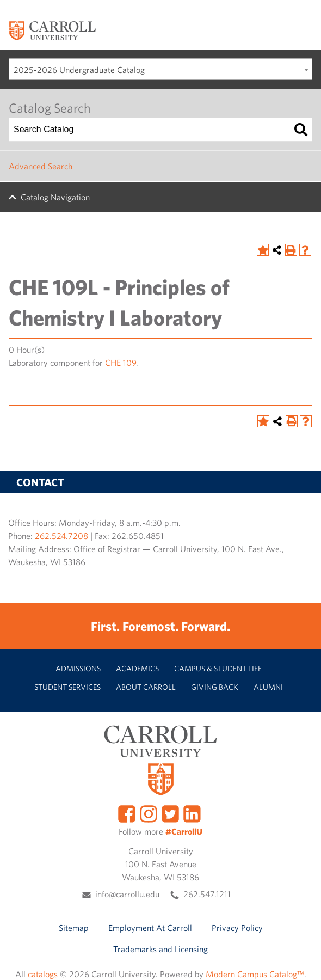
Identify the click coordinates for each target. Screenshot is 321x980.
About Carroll (146, 687)
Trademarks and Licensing (160, 949)
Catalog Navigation (55, 197)
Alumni (268, 687)
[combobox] (160, 69)
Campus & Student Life (218, 668)
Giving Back (215, 687)
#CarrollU (184, 831)
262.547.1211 (207, 894)
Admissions (78, 668)
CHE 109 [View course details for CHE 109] (121, 363)
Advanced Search (41, 166)
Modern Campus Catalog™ (255, 974)
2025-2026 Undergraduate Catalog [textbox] (79, 70)
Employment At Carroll (150, 928)
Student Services (67, 687)
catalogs (43, 974)
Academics (137, 668)
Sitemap (74, 928)
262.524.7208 (61, 536)
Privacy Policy (237, 928)
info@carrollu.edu (127, 894)
